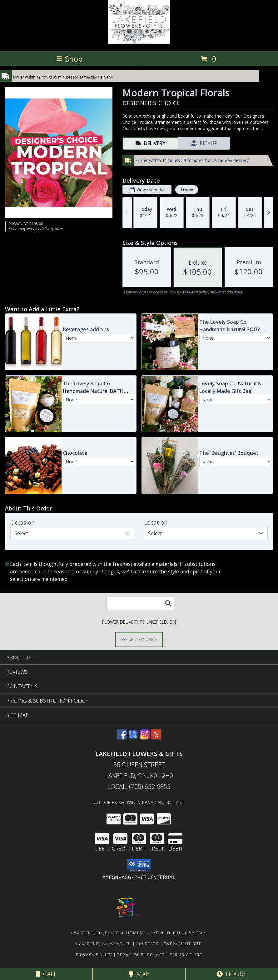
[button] (139, 866)
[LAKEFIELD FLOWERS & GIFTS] (139, 42)
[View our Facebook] (122, 737)
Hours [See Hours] (232, 974)
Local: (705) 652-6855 (139, 787)
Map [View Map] (139, 974)
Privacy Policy (94, 955)
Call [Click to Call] (46, 974)
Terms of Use (186, 955)
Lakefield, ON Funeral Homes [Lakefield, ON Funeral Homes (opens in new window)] (107, 933)
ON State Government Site (169, 944)
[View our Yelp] (156, 737)
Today (187, 189)
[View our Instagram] (145, 737)
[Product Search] (140, 603)
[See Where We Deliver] (139, 639)
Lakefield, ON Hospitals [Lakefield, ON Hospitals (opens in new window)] (177, 933)
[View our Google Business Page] (133, 737)
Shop (69, 59)
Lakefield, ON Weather (104, 944)
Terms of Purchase (141, 955)
